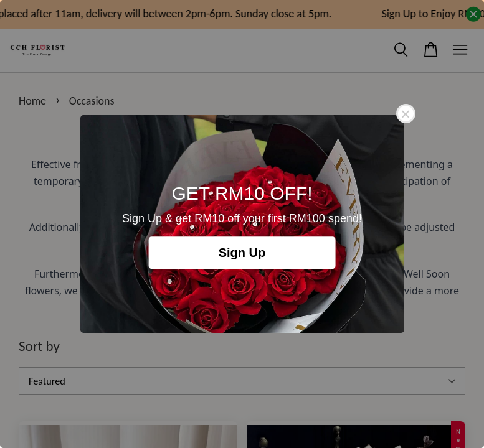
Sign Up (242, 253)
